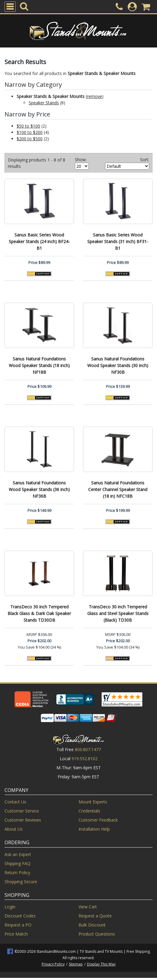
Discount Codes (20, 916)
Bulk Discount (92, 925)
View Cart (88, 907)
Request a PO (18, 925)
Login (10, 907)
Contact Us (15, 802)
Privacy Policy (53, 964)
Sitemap (76, 964)
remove (95, 96)
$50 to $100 (28, 126)
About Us (14, 829)
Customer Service (22, 811)
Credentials (89, 811)
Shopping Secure (21, 882)
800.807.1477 (88, 749)
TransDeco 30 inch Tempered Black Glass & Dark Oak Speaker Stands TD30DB (39, 613)
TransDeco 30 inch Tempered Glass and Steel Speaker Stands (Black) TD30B (118, 613)
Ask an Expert (18, 854)
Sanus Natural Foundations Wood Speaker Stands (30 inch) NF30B (118, 365)
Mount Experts (93, 802)
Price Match (16, 934)
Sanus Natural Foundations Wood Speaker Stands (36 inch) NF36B (39, 489)
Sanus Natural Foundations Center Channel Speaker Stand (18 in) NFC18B (118, 489)
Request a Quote (95, 916)
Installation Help (94, 829)
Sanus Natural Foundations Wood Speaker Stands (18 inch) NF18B (39, 365)
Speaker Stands (44, 103)
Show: (81, 160)
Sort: (145, 160)
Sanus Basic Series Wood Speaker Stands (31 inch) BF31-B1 (118, 241)
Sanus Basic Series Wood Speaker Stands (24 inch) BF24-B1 (39, 241)
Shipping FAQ (18, 863)
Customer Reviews (23, 820)
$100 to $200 (30, 132)
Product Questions (97, 934)
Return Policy (17, 873)
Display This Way (101, 964)
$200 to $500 (30, 139)
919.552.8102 (85, 759)
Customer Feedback (98, 820)
